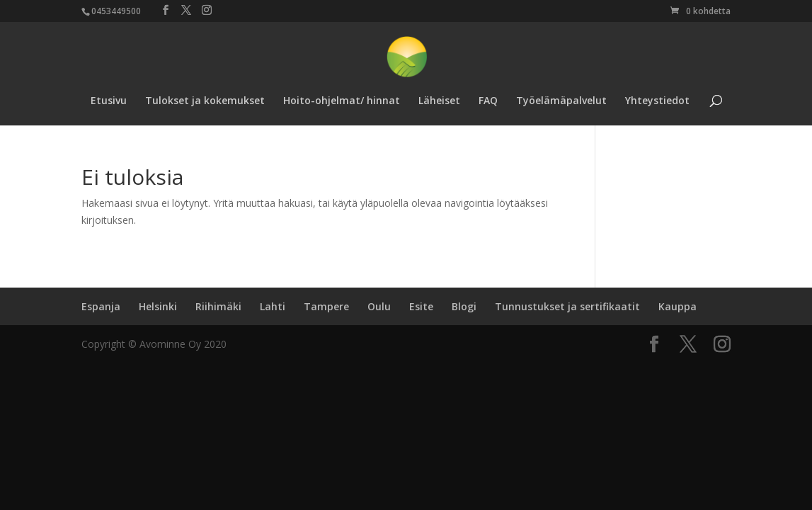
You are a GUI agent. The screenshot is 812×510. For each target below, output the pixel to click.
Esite (421, 306)
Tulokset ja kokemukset (205, 101)
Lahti (273, 306)
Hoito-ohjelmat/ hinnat (342, 101)
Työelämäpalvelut (561, 101)
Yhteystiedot (657, 101)
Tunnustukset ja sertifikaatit (567, 306)
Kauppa (677, 306)
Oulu (379, 306)
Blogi (464, 306)
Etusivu (109, 101)
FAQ (488, 101)
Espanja (101, 306)
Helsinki (158, 306)
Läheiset (439, 101)
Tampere (326, 306)
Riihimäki (218, 306)
